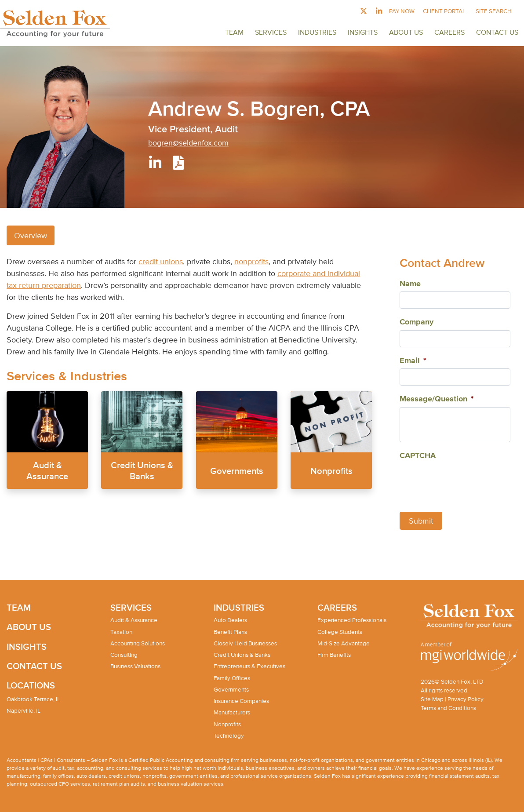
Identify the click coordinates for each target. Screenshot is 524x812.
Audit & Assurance (134, 620)
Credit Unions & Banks (242, 655)
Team (234, 32)
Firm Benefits (334, 655)
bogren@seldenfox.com (188, 143)
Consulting (124, 655)
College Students (340, 632)
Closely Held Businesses (245, 643)
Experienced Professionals (352, 620)
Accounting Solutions (138, 643)
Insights (363, 32)
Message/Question (437, 399)
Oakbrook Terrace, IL (33, 699)
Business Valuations (135, 666)
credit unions (161, 261)
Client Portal (444, 11)
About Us (406, 32)
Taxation (121, 632)
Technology (229, 736)
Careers (449, 32)
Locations (31, 685)
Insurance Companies (241, 701)
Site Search (494, 11)
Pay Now (402, 11)
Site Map (432, 699)
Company (417, 322)
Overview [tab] (31, 235)
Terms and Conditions (448, 708)
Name (410, 284)
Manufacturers (232, 712)
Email (413, 361)
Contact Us (497, 32)
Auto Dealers (230, 620)
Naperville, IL (24, 711)
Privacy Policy (466, 699)
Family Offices (232, 678)
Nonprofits (331, 470)
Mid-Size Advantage (344, 643)
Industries (317, 32)
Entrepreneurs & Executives (249, 666)
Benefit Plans (230, 632)
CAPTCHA (418, 456)
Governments (237, 470)
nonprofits (251, 261)
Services (271, 32)
